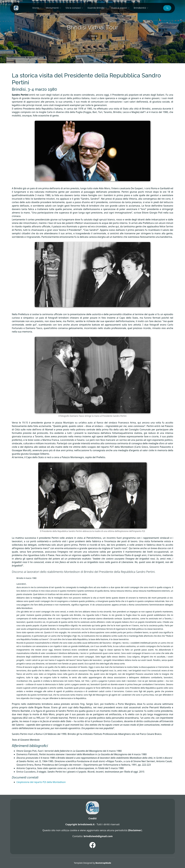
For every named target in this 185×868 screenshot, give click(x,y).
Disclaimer (135, 830)
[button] (167, 8)
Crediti (92, 818)
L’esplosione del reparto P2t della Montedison (41, 782)
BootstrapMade (103, 863)
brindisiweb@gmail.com (98, 836)
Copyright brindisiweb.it (80, 824)
